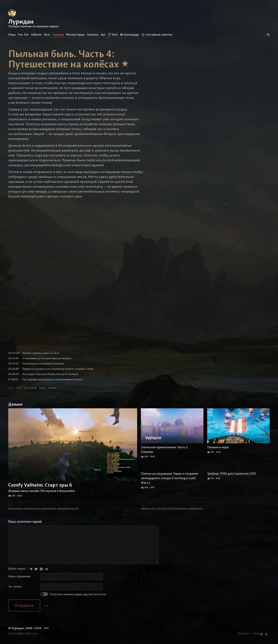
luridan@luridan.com (23, 633)
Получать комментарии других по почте (73, 594)
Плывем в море (218, 447)
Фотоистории (75, 34)
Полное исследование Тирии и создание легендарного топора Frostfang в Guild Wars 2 (170, 478)
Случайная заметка (157, 34)
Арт (103, 34)
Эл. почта (15, 587)
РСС (47, 628)
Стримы (58, 34)
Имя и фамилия (19, 576)
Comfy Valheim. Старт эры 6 (40, 485)
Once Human (30, 388)
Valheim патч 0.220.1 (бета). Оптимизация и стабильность (172, 508)
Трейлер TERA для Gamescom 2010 (232, 473)
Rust (47, 34)
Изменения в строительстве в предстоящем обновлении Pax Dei (43, 508)
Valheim (36, 34)
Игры (12, 34)
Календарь (130, 34)
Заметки (93, 34)
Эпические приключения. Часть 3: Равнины (165, 449)
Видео (43, 388)
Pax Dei (23, 34)
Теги (113, 34)
